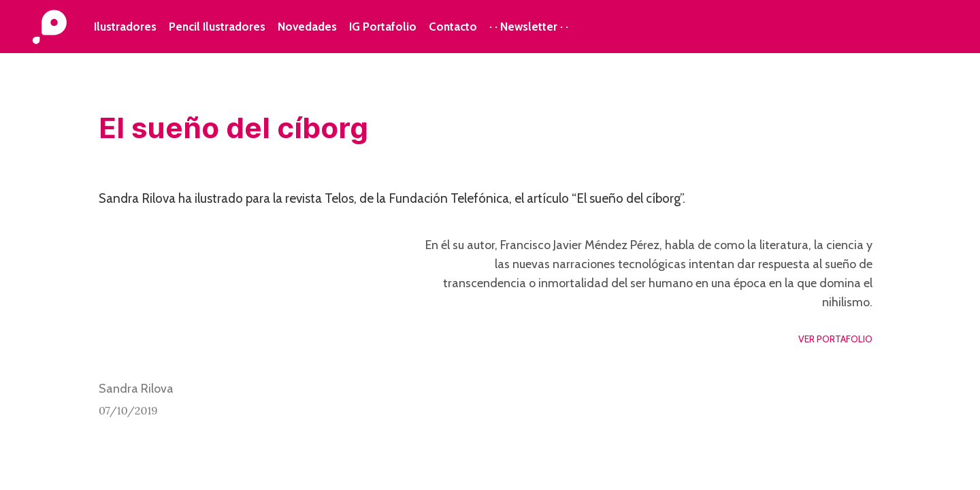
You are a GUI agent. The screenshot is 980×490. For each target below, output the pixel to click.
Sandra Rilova (136, 389)
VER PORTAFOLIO (835, 339)
